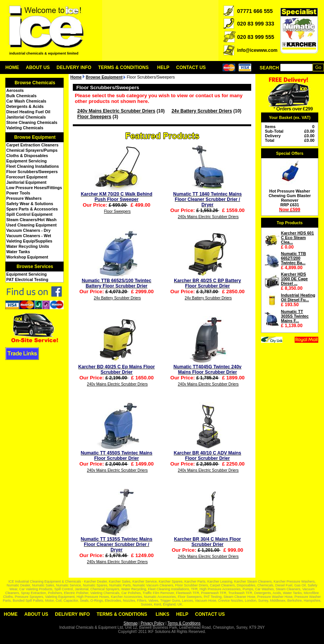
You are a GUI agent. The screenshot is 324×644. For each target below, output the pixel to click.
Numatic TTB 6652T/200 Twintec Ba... (294, 258)
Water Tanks (18, 252)
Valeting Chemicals (25, 128)
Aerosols (15, 90)
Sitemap (131, 623)
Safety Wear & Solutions (30, 204)
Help (163, 67)
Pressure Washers (24, 198)
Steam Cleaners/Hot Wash (32, 220)
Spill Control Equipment (30, 214)
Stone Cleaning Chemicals (32, 122)
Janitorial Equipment (26, 182)
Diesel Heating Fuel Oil (28, 112)
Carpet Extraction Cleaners (33, 145)
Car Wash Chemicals (26, 101)
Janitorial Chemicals (26, 117)
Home (12, 67)
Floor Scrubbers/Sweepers (32, 172)
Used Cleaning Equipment (32, 225)
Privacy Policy (152, 623)
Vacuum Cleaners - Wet (29, 236)
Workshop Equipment (27, 257)
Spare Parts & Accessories (32, 209)
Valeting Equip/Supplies (30, 241)
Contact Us (191, 67)
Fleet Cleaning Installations (33, 166)
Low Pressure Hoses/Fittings (34, 188)
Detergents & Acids (25, 106)
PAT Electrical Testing (27, 279)
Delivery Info (74, 67)
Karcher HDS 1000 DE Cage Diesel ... (294, 279)
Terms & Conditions (123, 67)
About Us (38, 67)
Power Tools (18, 193)
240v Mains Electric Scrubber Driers (116, 111)
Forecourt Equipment (27, 177)
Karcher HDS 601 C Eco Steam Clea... (297, 238)
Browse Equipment (35, 137)
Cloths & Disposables (27, 156)
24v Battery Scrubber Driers (202, 111)
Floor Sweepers (94, 117)
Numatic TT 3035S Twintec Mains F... (295, 316)
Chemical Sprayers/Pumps (32, 150)
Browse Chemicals (35, 83)
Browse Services (35, 267)
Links (162, 614)
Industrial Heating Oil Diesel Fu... (298, 297)
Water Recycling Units (28, 246)
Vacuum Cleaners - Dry (29, 230)
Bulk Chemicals (22, 96)
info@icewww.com (257, 50)
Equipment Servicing (27, 161)
